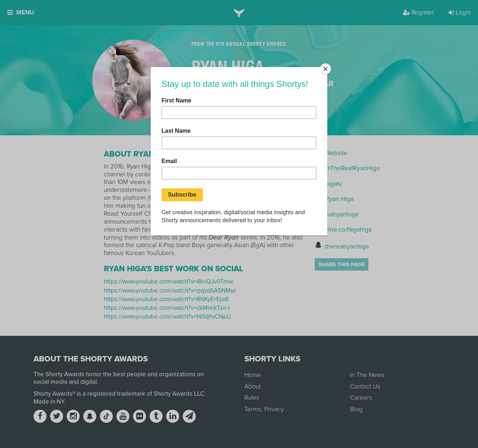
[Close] (326, 69)
